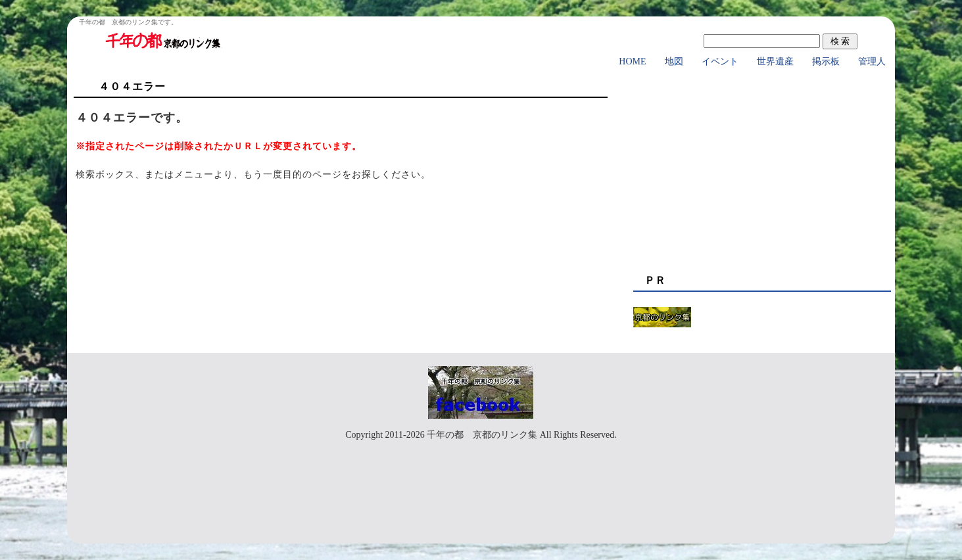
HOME (632, 61)
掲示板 (826, 61)
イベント (720, 61)
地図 (674, 61)
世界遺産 (775, 61)
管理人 (872, 61)
